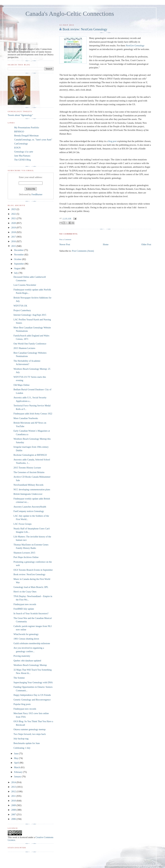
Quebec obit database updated (27, 661)
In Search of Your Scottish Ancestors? (31, 613)
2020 (14, 223)
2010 (14, 801)
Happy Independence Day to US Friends (32, 695)
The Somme (19, 678)
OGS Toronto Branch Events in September (33, 570)
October (18, 259)
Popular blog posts (22, 704)
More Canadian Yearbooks (26, 418)
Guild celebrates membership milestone (32, 643)
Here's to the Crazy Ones (25, 592)
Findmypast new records (25, 604)
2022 (14, 214)
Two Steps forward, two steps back (30, 734)
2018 (14, 232)
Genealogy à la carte (24, 152)
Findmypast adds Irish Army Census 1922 (33, 414)
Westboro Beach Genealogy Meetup (30, 665)
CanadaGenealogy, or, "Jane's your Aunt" (33, 140)
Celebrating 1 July (22, 748)
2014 (14, 782)
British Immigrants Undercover (28, 494)
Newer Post (65, 244)
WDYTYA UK (20, 306)
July (16, 273)
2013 (14, 787)
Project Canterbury (22, 310)
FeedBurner (37, 194)
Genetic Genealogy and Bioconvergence (32, 700)
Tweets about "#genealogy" (20, 115)
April (17, 763)
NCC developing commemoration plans (32, 489)
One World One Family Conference (30, 344)
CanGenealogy (21, 144)
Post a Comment (65, 239)
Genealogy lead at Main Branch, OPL (31, 587)
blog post (113, 141)
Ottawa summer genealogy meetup (30, 729)
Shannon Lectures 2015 (24, 553)
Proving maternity (22, 656)
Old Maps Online (22, 385)
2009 (14, 805)
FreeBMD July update (24, 609)
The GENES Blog (22, 160)
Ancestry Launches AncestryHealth (30, 507)
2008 (14, 810)
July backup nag (21, 739)
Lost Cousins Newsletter (25, 285)
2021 (14, 218)
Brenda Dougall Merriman (26, 136)
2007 (14, 814)
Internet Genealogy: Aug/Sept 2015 (30, 315)
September (19, 264)
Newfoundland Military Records (29, 485)
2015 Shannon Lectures (24, 348)
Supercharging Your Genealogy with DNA (33, 682)
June (16, 754)
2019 (14, 228)
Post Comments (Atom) (83, 251)
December (19, 250)
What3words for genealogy (26, 634)
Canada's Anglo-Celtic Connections (70, 14)
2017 (14, 237)
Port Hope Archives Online (26, 557)
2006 (14, 819)
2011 (14, 796)
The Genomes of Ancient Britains (29, 472)
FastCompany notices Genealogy (29, 511)
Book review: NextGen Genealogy (85, 29)
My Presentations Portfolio (27, 128)
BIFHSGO (19, 132)
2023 (14, 209)
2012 (14, 791)
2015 (14, 246)
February (18, 772)
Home (106, 244)
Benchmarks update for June (27, 743)
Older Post (146, 244)
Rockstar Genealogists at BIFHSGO (30, 455)
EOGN (17, 148)
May (16, 758)
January (18, 777)
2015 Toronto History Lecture (27, 468)
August (18, 268)
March (17, 767)
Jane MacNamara (22, 156)
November (19, 255)
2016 (14, 241)
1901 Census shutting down (26, 639)
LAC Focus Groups (23, 524)
